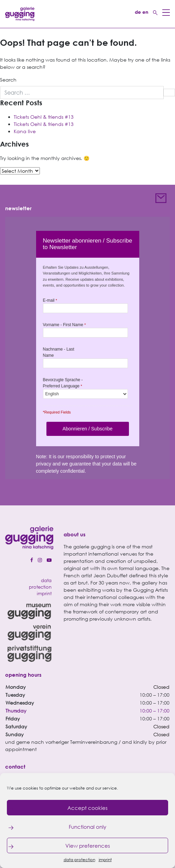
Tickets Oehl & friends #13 (44, 117)
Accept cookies (87, 808)
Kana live (25, 131)
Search (8, 80)
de (138, 12)
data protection (79, 860)
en (145, 12)
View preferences (88, 846)
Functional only (87, 827)
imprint (105, 860)
